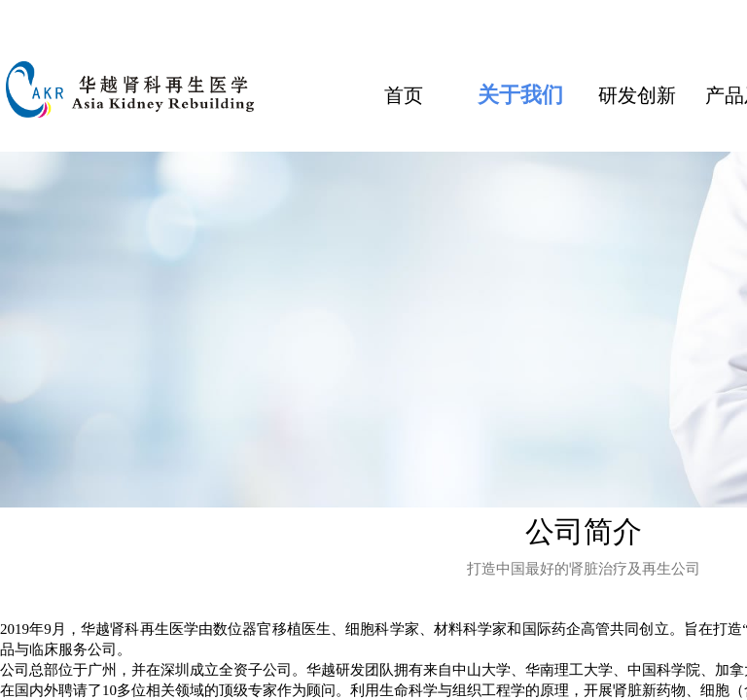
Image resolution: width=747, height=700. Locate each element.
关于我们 (520, 95)
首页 (404, 95)
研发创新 (637, 95)
